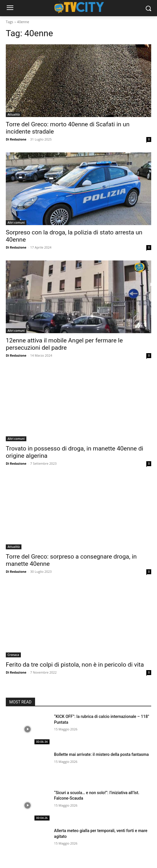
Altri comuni (16, 223)
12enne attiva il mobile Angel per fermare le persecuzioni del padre (64, 344)
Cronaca (13, 655)
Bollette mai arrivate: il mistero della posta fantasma (102, 754)
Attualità (14, 114)
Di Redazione (16, 139)
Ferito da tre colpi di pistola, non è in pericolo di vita (75, 665)
